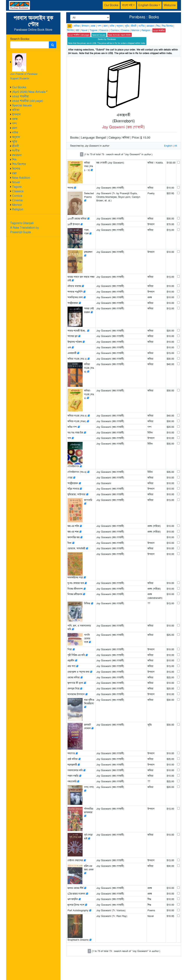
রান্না (14, 173)
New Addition (21, 178)
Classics (18, 191)
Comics (17, 196)
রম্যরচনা (17, 155)
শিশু (14, 160)
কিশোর (16, 169)
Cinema (17, 200)
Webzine (170, 5)
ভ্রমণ (15, 128)
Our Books (111, 5)
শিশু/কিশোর (19, 164)
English (168, 146)
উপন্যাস (16, 114)
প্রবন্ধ (15, 119)
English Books (148, 5)
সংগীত (16, 151)
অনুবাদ (16, 137)
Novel (16, 182)
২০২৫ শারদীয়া (20, 96)
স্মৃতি (15, 142)
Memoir (17, 205)
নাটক (15, 133)
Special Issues (22, 105)
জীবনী (16, 146)
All (70, 26)
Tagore (17, 187)
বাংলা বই (127, 5)
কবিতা (16, 110)
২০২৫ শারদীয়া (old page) (28, 101)
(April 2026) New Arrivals (29, 92)
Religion (18, 209)
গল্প (14, 123)
